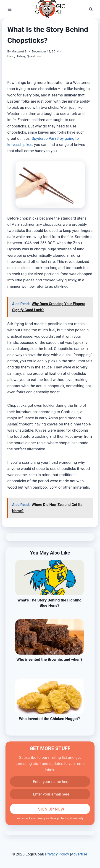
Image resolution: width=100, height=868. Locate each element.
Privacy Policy (57, 854)
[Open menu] (10, 9)
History (21, 56)
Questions (34, 56)
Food (11, 56)
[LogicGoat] (50, 9)
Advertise (79, 854)
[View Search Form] (91, 9)
